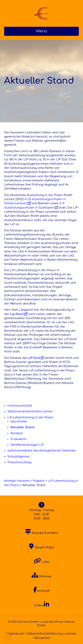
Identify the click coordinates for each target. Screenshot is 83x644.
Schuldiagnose (18, 457)
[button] (7, 637)
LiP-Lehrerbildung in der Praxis (30, 417)
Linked (42, 605)
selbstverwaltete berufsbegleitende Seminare (42, 451)
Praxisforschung (19, 462)
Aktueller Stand (23, 427)
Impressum (15, 633)
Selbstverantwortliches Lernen (30, 411)
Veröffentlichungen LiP (27, 445)
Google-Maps (42, 547)
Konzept (17, 433)
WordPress (56, 622)
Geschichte (19, 422)
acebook (41, 591)
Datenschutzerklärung (45, 633)
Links (42, 562)
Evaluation (18, 439)
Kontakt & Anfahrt (42, 533)
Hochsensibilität (20, 406)
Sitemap (41, 576)
